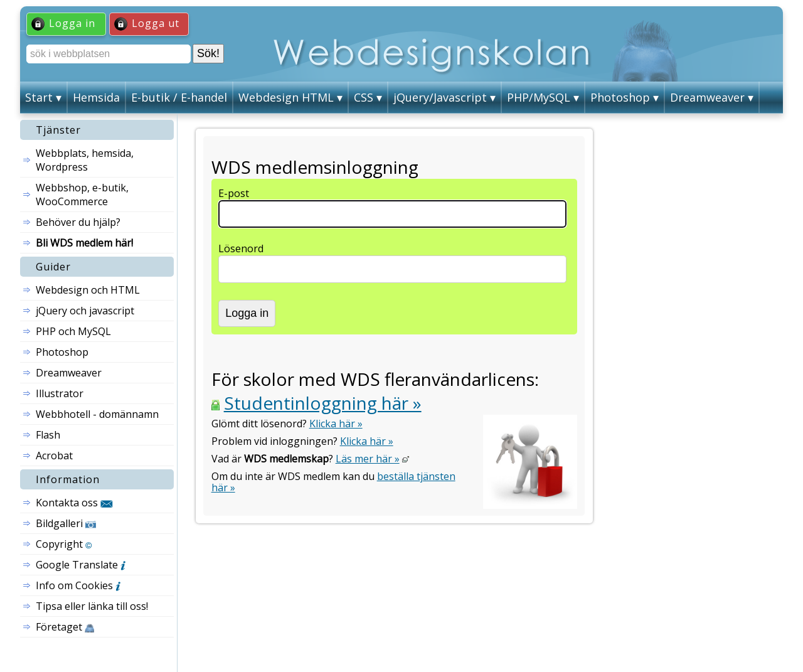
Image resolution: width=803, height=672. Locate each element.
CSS (364, 97)
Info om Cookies (78, 585)
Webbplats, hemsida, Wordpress (85, 160)
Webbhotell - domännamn (97, 414)
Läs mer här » (368, 459)
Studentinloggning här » (323, 403)
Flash (48, 435)
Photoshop (620, 97)
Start (39, 97)
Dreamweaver (707, 97)
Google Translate (81, 565)
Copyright (64, 544)
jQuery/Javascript (440, 97)
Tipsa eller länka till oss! (92, 606)
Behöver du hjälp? (78, 222)
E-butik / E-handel (179, 97)
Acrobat (54, 456)
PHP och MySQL (73, 331)
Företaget (65, 627)
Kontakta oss (74, 503)
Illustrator (60, 393)
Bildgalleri (66, 523)
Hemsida (96, 97)
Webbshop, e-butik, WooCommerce (82, 195)
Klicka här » (336, 424)
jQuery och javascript (85, 311)
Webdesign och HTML (88, 290)
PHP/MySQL (539, 97)
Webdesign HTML (286, 97)
